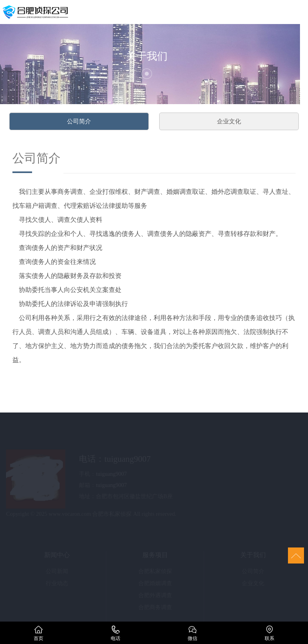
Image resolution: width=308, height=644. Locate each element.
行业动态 (57, 585)
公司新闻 (57, 573)
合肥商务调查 (155, 609)
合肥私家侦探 (155, 573)
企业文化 (229, 123)
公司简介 (79, 123)
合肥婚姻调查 (155, 585)
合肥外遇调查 (155, 597)
